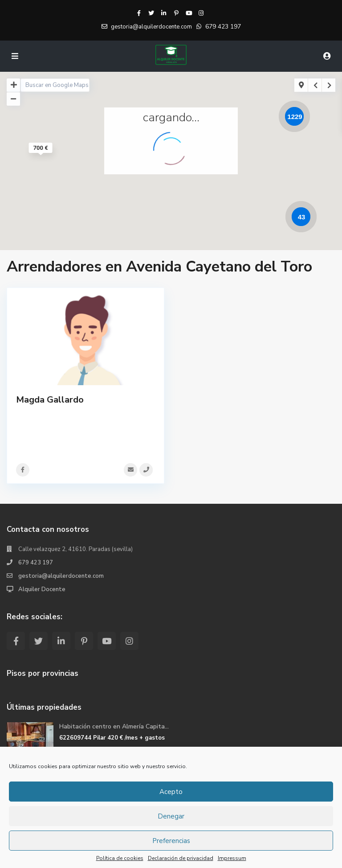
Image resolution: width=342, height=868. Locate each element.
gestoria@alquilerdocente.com (61, 576)
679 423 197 (223, 27)
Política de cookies (120, 858)
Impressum (232, 858)
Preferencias (171, 841)
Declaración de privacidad (181, 858)
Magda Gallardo (50, 400)
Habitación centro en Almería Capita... (114, 726)
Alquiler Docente (42, 589)
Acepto (171, 792)
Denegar (171, 816)
